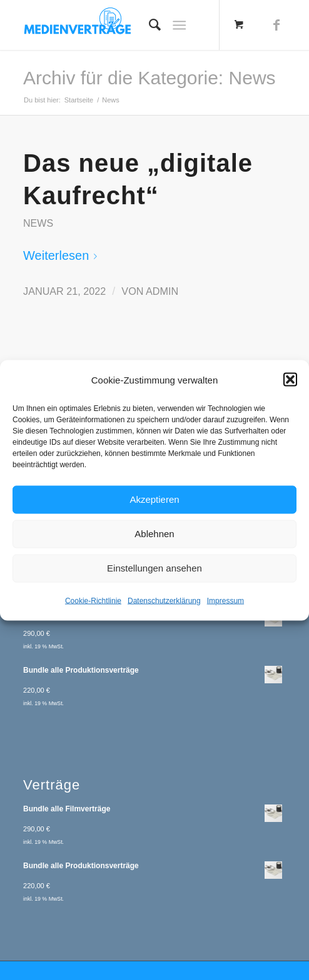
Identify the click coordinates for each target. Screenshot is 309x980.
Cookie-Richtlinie (93, 600)
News (38, 223)
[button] (290, 380)
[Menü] (179, 25)
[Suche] (149, 25)
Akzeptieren (154, 499)
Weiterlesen (63, 255)
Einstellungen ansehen (154, 568)
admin (162, 291)
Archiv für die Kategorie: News (149, 78)
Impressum (225, 600)
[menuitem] (149, 25)
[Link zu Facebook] (276, 25)
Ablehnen (154, 534)
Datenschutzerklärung (164, 600)
